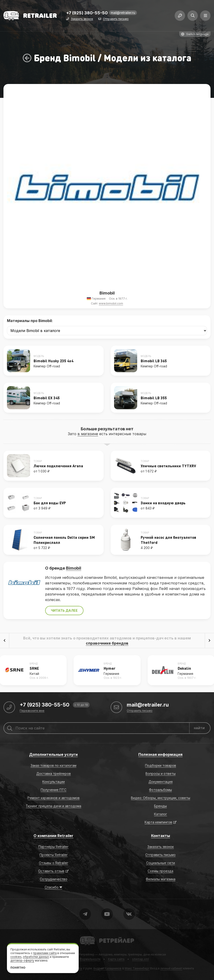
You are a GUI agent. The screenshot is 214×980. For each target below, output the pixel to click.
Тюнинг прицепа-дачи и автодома (53, 806)
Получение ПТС (54, 790)
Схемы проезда (160, 871)
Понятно (18, 968)
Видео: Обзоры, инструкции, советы (161, 798)
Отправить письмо (116, 19)
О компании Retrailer (53, 836)
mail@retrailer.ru (123, 13)
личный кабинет (171, 968)
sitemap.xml (140, 959)
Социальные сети (161, 863)
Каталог (161, 814)
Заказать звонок (82, 19)
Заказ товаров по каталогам (53, 765)
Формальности (90, 959)
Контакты (161, 836)
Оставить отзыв (51, 871)
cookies (16, 957)
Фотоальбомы (160, 790)
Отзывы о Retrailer (53, 863)
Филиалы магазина (161, 879)
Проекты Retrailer (54, 855)
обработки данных (36, 957)
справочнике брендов (107, 643)
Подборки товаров (161, 765)
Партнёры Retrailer (53, 847)
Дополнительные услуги (53, 754)
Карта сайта (116, 959)
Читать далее (64, 610)
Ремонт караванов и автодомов (54, 798)
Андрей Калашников (107, 968)
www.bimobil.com (111, 303)
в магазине (88, 434)
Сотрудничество (54, 879)
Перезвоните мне (32, 711)
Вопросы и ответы (161, 774)
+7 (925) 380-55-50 (87, 13)
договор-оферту (22, 960)
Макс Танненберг (137, 968)
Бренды (160, 806)
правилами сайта (45, 953)
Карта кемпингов (158, 822)
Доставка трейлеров (54, 774)
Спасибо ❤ (53, 887)
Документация (161, 782)
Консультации (54, 782)
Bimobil (74, 568)
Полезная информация (160, 754)
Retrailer (85, 936)
